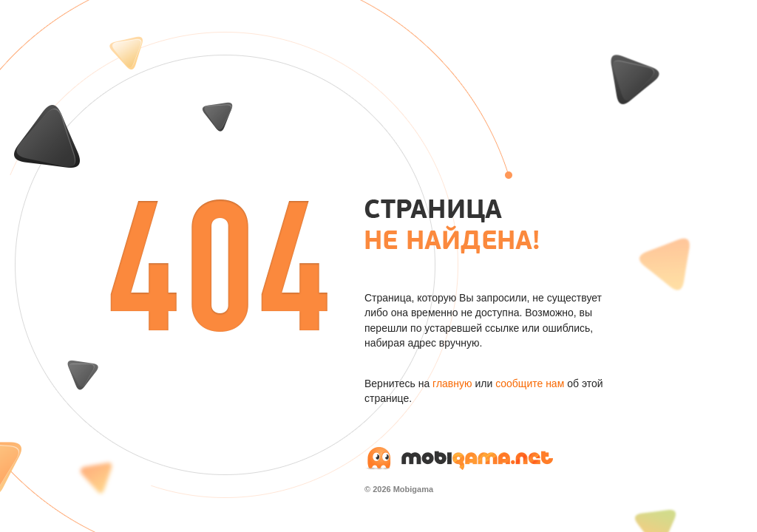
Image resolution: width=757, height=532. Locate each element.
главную (452, 383)
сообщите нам (530, 383)
